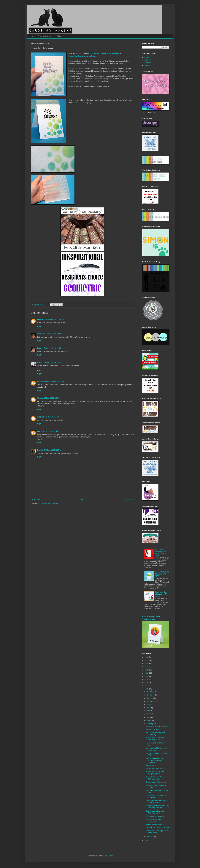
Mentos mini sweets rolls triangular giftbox (155, 773)
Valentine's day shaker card (156, 824)
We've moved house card (155, 769)
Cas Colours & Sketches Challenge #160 (155, 812)
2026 (147, 657)
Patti (39, 362)
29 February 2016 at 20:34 (51, 362)
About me (61, 36)
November (151, 695)
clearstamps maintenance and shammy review (157, 802)
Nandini (40, 450)
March (149, 720)
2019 (147, 679)
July (148, 708)
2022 (147, 670)
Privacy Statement (45, 36)
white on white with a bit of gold (157, 828)
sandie (40, 334)
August (149, 704)
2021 (147, 673)
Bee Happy (150, 765)
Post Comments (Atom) (49, 503)
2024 (147, 664)
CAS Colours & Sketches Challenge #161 (155, 778)
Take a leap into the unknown (157, 726)
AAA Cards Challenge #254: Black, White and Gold (161, 553)
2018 (147, 683)
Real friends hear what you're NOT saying (161, 594)
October (150, 698)
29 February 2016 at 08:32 (53, 334)
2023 (147, 667)
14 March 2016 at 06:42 (53, 450)
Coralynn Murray (44, 381)
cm (38, 431)
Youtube (147, 57)
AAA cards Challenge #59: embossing (156, 734)
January (150, 837)
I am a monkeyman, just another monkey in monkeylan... (155, 760)
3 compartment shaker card (156, 782)
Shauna (40, 398)
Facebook (148, 60)
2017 (147, 686)
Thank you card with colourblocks (153, 820)
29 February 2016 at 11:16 (51, 348)
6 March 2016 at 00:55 (52, 398)
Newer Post (36, 499)
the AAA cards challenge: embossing (83, 56)
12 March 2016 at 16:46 (49, 431)
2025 (147, 660)
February (150, 724)
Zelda (39, 417)
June (149, 711)
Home (31, 36)
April (148, 717)
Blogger (110, 856)
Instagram (148, 66)
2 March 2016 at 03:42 (59, 381)
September (151, 701)
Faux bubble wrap (153, 729)
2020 (147, 676)
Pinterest (147, 63)
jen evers (41, 319)
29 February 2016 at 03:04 (55, 319)
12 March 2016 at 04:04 (51, 417)
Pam (39, 348)
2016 (147, 689)
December (151, 692)
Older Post (129, 499)
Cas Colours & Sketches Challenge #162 (155, 739)
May (148, 714)
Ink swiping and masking (155, 816)
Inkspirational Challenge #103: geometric (103, 53)
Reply (39, 326)
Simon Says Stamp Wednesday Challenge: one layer (158, 807)
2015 (147, 841)
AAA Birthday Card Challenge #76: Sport (162, 574)
